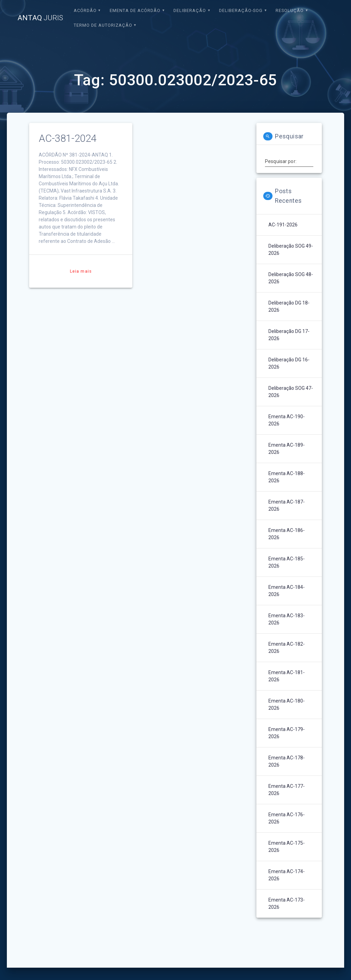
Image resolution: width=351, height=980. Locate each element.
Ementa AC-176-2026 (287, 818)
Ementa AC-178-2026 (287, 761)
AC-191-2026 (283, 225)
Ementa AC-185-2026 (287, 562)
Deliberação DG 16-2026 (289, 363)
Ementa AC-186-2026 (287, 534)
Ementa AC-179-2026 (287, 733)
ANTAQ (40, 18)
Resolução (290, 10)
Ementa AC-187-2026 (287, 505)
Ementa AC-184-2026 (287, 591)
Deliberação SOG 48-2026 (291, 278)
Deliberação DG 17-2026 (289, 335)
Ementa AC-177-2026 (287, 790)
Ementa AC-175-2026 (287, 847)
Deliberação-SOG (241, 10)
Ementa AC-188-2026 (287, 477)
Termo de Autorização (103, 25)
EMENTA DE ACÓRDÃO (135, 10)
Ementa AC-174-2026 (287, 875)
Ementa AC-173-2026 (287, 903)
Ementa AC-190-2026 (287, 420)
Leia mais (81, 271)
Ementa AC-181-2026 (287, 676)
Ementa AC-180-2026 (287, 704)
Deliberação (190, 10)
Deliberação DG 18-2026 (289, 306)
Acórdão (85, 10)
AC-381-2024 (68, 138)
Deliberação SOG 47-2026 (291, 392)
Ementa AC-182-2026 (287, 648)
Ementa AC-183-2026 (287, 619)
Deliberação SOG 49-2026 (291, 250)
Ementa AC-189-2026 (287, 449)
